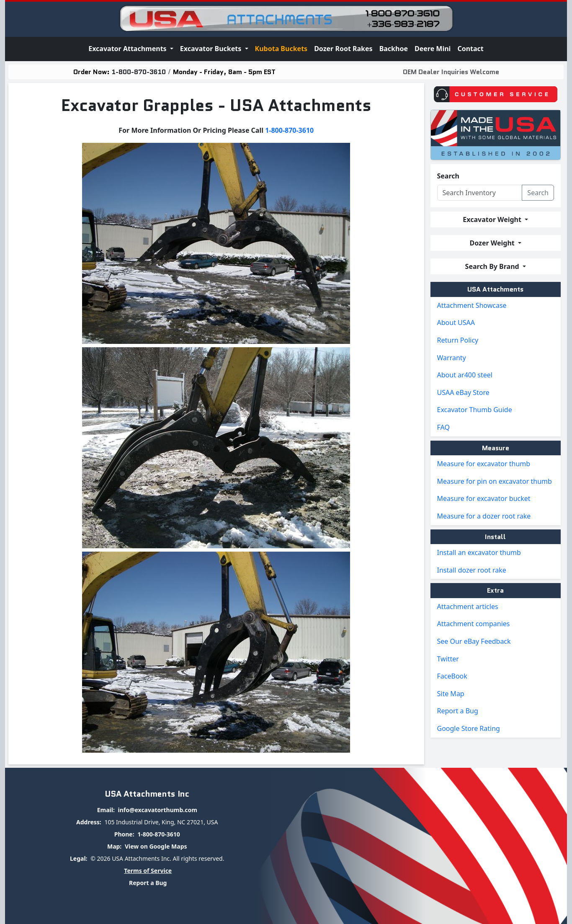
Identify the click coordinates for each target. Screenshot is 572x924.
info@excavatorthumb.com (157, 810)
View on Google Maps (156, 846)
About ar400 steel (465, 375)
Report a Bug (458, 711)
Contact (470, 49)
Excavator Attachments (128, 49)
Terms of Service (148, 871)
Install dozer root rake (472, 570)
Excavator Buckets (212, 49)
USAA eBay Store (463, 392)
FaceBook (452, 676)
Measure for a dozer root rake (484, 516)
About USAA (456, 323)
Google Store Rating (469, 728)
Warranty (452, 358)
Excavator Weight (493, 219)
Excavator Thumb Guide (475, 410)
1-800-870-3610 (139, 72)
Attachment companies (474, 624)
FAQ (443, 427)
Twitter (448, 659)
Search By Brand (493, 266)
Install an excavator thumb (479, 552)
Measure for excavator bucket (484, 498)
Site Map (451, 694)
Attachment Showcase (472, 305)
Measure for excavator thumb (484, 464)
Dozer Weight (493, 243)
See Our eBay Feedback (474, 641)
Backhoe (394, 49)
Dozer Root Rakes (343, 49)
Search (448, 176)
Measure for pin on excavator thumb (495, 481)
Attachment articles (468, 607)
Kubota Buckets (281, 49)
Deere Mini (433, 49)
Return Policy (458, 340)
